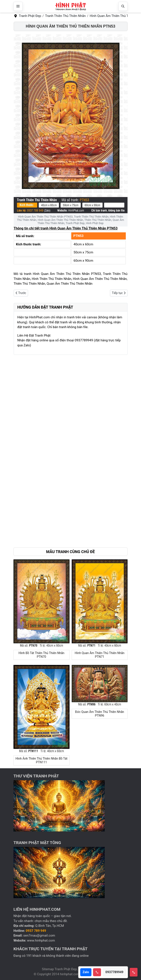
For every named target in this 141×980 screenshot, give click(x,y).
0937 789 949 (36, 931)
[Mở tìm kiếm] (123, 6)
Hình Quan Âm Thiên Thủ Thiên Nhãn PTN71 (100, 655)
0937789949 (116, 972)
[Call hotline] (98, 972)
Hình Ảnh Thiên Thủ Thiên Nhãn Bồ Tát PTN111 (41, 760)
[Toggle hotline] (134, 972)
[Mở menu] (18, 6)
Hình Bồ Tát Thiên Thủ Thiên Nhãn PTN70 (41, 655)
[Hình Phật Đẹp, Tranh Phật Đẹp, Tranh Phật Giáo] (71, 6)
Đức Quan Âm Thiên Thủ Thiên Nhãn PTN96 (100, 714)
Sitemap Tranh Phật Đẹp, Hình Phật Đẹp (70, 969)
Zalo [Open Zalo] (87, 972)
